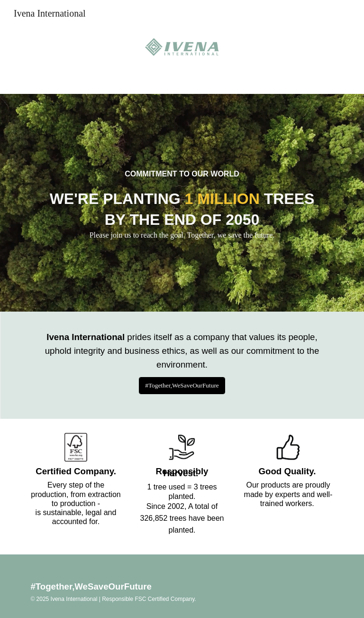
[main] (182, 170)
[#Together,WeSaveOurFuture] (182, 386)
